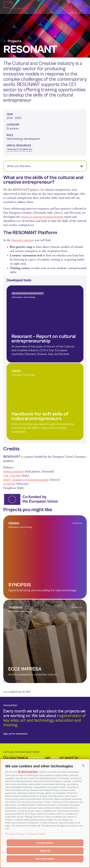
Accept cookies (45, 843)
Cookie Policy (37, 834)
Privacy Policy (15, 834)
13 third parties (28, 772)
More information (45, 859)
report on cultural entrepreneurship (42, 217)
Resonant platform (23, 240)
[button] (83, 765)
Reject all (45, 851)
